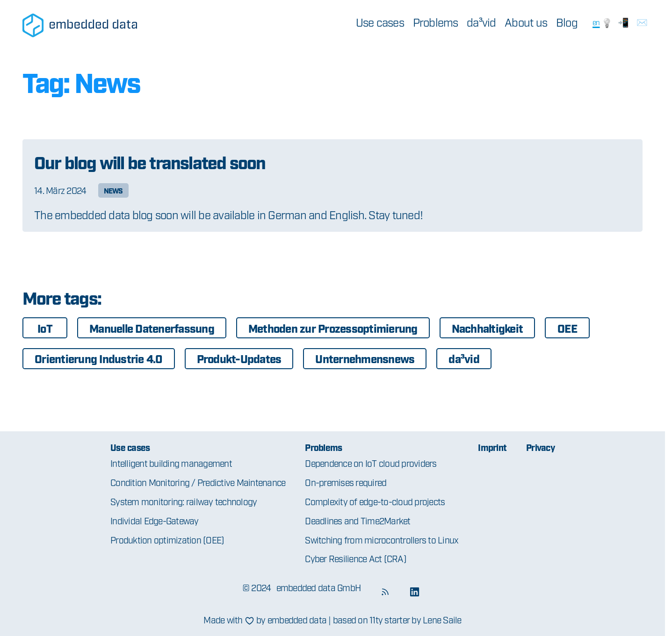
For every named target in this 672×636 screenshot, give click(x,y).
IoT (45, 328)
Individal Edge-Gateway (155, 520)
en (596, 22)
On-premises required (346, 482)
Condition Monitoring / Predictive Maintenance (198, 482)
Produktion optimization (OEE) (167, 540)
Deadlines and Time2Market (358, 520)
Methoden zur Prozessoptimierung (333, 328)
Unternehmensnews (365, 358)
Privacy (540, 447)
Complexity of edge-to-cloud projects (375, 501)
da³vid (481, 22)
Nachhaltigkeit (488, 328)
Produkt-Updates (239, 358)
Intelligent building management (171, 463)
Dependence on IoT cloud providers (371, 463)
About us (526, 22)
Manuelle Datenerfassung (152, 328)
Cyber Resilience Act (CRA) (356, 558)
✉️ (642, 22)
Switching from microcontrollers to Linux (382, 540)
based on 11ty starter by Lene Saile (397, 619)
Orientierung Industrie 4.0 (99, 358)
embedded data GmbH (319, 587)
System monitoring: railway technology (184, 501)
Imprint (492, 447)
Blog (567, 22)
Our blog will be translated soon (150, 161)
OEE (567, 328)
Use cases (380, 22)
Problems (436, 22)
